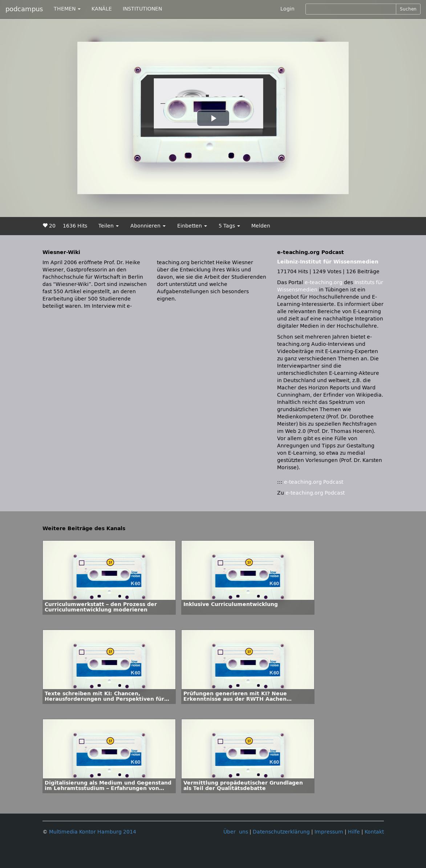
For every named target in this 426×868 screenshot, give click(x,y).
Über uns (236, 832)
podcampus (24, 9)
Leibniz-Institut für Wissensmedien (328, 262)
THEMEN (67, 9)
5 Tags (229, 226)
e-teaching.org (324, 282)
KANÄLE (102, 9)
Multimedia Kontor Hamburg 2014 (93, 832)
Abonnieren (148, 226)
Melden (261, 226)
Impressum (329, 832)
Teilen (109, 226)
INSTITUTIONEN (142, 9)
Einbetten (192, 226)
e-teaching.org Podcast (314, 482)
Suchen (408, 9)
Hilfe (354, 832)
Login (287, 9)
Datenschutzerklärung (281, 832)
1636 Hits (75, 226)
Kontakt (374, 832)
